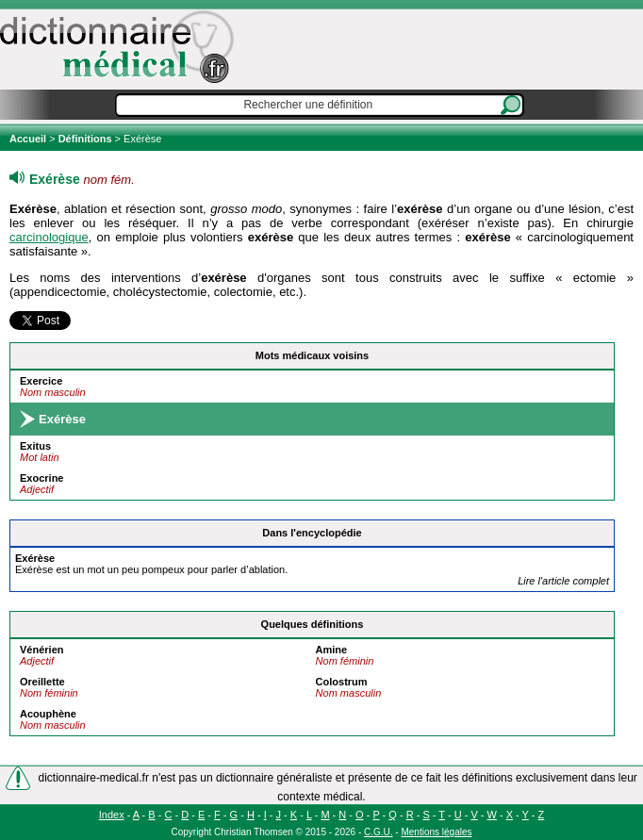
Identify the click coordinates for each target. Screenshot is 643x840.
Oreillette (42, 682)
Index (112, 815)
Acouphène (48, 714)
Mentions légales (436, 832)
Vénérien (41, 650)
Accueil (29, 139)
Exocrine (41, 478)
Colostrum (342, 682)
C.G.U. (379, 832)
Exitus (35, 446)
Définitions (85, 139)
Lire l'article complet (563, 581)
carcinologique (49, 237)
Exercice (41, 381)
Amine (332, 650)
